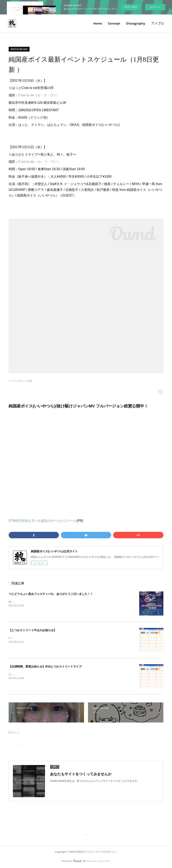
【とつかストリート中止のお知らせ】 (33, 630)
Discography (136, 23)
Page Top (86, 836)
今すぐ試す (131, 7)
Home (98, 23)
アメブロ (158, 23)
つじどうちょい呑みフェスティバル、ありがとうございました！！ (51, 594)
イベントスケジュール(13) (20, 381)
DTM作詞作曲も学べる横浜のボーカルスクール (43, 521)
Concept (114, 23)
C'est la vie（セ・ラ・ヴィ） (39, 95)
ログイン (155, 7)
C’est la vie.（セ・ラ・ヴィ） (39, 162)
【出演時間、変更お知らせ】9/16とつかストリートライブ (45, 667)
